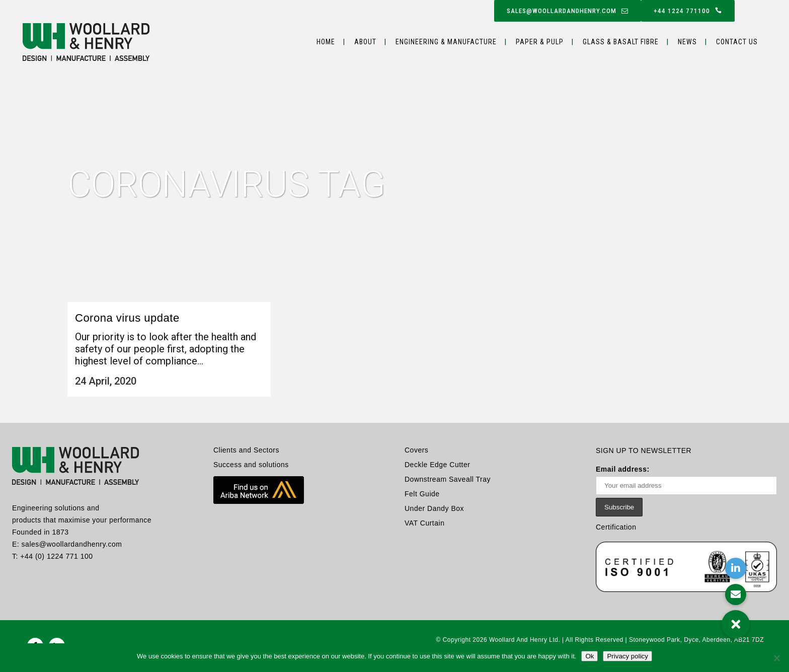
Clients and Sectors (246, 450)
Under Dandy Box (434, 508)
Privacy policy (627, 656)
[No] (776, 658)
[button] (736, 624)
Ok (589, 656)
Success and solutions (251, 465)
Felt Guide (422, 494)
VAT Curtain (424, 523)
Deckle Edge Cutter (437, 465)
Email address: (686, 480)
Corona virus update (127, 318)
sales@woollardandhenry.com (568, 11)
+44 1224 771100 (688, 11)
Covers (416, 450)
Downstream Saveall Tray (448, 479)
